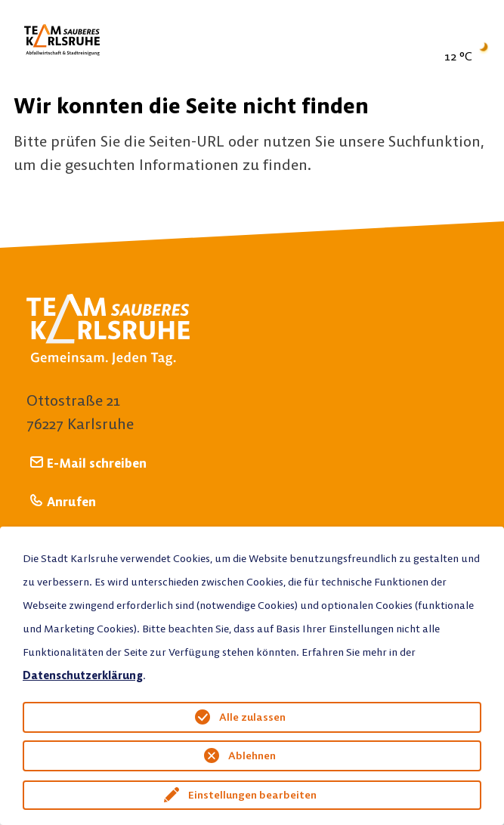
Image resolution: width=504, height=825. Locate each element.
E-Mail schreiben (97, 463)
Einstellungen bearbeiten (252, 795)
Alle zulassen (252, 717)
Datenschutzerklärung (83, 675)
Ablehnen (252, 755)
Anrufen (71, 501)
